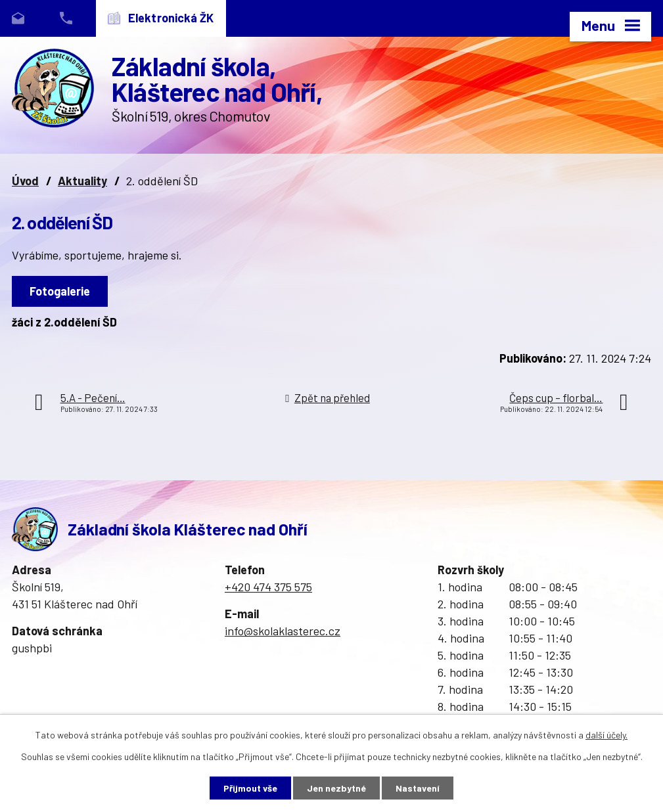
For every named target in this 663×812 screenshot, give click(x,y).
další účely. (606, 735)
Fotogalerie (60, 291)
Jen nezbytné (336, 788)
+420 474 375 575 (268, 587)
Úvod (25, 181)
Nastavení (418, 788)
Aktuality (82, 181)
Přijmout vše (250, 788)
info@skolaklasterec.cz (283, 631)
